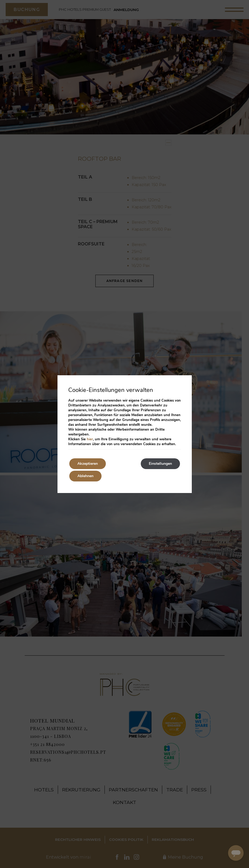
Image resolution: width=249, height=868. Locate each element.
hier (90, 439)
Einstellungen (160, 464)
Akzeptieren (88, 464)
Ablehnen (85, 476)
